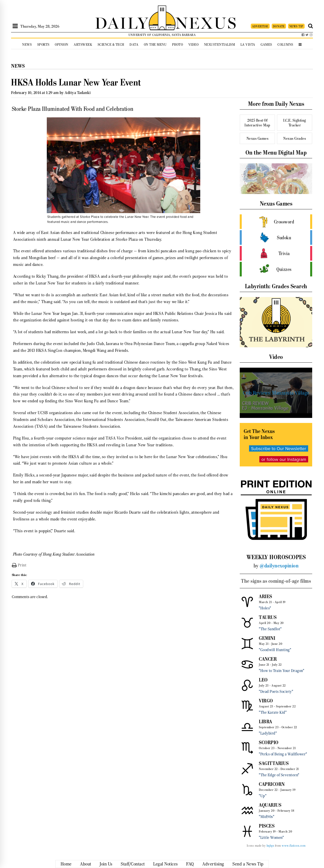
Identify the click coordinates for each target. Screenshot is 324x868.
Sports (43, 45)
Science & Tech (111, 45)
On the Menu (155, 45)
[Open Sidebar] (15, 26)
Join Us (106, 864)
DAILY (122, 22)
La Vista (248, 45)
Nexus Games (258, 138)
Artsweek (83, 45)
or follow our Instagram (284, 459)
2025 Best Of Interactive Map (257, 123)
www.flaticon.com (294, 846)
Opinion (62, 45)
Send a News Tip (248, 864)
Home (66, 864)
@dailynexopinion (279, 566)
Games (266, 45)
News (27, 45)
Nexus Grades (295, 138)
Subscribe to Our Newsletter (279, 448)
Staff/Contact (133, 864)
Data (134, 45)
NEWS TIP (296, 26)
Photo (178, 45)
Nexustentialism (220, 45)
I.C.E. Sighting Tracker (295, 123)
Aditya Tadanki (78, 93)
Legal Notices (166, 864)
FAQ (190, 864)
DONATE (279, 26)
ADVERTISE (260, 26)
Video (194, 45)
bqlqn (270, 846)
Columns (285, 45)
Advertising (213, 864)
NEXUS (206, 22)
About (86, 864)
